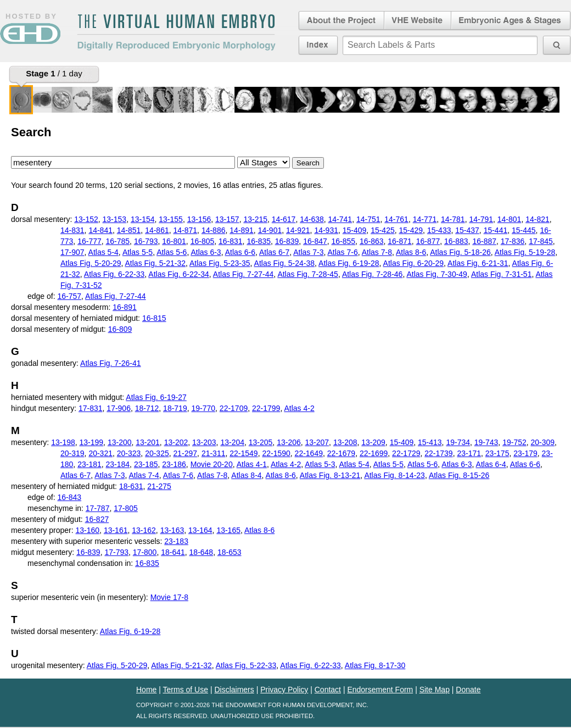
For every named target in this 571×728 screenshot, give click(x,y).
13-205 (261, 442)
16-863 (372, 241)
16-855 (344, 241)
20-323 (129, 453)
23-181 (89, 464)
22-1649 (309, 453)
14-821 (538, 219)
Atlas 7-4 (144, 475)
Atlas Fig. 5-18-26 (460, 252)
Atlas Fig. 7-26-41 (111, 363)
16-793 (146, 241)
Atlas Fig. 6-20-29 (414, 263)
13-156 (199, 219)
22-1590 (276, 453)
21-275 (159, 486)
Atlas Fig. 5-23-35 (220, 263)
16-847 (315, 241)
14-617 (284, 219)
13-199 (92, 442)
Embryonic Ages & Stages (511, 21)
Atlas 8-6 (411, 252)
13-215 (255, 219)
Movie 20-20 (212, 464)
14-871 (186, 230)
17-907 (72, 252)
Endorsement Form (380, 690)
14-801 (510, 219)
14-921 (298, 230)
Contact (328, 690)
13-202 (176, 442)
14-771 (425, 219)
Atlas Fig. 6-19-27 (156, 397)
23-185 (146, 464)
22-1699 (374, 453)
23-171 (469, 453)
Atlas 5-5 (138, 252)
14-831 (72, 230)
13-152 (86, 219)
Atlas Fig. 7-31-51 (502, 274)
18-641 (173, 552)
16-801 (174, 241)
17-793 (116, 552)
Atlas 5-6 (172, 252)
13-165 (228, 530)
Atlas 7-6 (342, 252)
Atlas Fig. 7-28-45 (308, 274)
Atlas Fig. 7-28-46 (373, 274)
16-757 (70, 296)
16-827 (97, 519)
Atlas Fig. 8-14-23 (394, 475)
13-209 (373, 442)
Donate (468, 690)
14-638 (312, 219)
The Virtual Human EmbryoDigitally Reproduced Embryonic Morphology (176, 32)
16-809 (120, 329)
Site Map (435, 690)
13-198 (63, 442)
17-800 (145, 552)
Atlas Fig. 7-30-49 (437, 274)
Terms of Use (186, 690)
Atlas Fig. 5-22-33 (246, 665)
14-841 (100, 230)
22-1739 (438, 453)
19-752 (514, 442)
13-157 (227, 219)
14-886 (214, 230)
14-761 (396, 219)
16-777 (89, 241)
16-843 (70, 497)
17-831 (91, 408)
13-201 (148, 442)
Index (318, 45)
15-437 (467, 230)
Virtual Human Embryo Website (418, 21)
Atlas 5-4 (103, 252)
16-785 (118, 241)
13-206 (289, 442)
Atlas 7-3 (308, 252)
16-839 (287, 241)
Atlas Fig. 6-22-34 (179, 274)
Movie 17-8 (169, 597)
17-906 (119, 408)
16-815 (154, 318)
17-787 (98, 508)
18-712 (147, 408)
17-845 (541, 241)
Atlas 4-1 (252, 464)
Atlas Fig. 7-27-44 (243, 274)
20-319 (72, 453)
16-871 (400, 241)
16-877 (428, 241)
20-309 (543, 442)
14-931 (326, 230)
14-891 (242, 230)
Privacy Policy (284, 690)
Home (146, 690)
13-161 (116, 530)
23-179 (525, 453)
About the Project (340, 21)
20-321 (100, 453)
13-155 (171, 219)
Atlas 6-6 (240, 252)
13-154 (143, 219)
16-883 (456, 241)
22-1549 (243, 453)
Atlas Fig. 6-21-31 (478, 263)
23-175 (497, 453)
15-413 (430, 442)
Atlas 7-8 (377, 252)
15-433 (439, 230)
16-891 (125, 307)
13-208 (345, 442)
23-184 (118, 464)
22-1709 (234, 408)
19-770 (203, 408)
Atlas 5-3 (320, 464)
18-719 (175, 408)
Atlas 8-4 (246, 475)
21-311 (214, 453)
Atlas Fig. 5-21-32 (156, 263)
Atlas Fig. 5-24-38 (285, 263)
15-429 (411, 230)
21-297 (186, 453)
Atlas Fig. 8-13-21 (330, 475)
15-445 (524, 230)
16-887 (484, 241)
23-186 (174, 464)
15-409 (355, 230)
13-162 (144, 530)
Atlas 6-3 (206, 252)
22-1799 (266, 408)
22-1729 (406, 453)
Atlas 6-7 (274, 252)
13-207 (317, 442)
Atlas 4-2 (299, 408)
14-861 (157, 230)
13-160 (88, 530)
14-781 (453, 219)
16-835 (259, 241)
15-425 (383, 230)
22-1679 (341, 453)
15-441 (496, 230)
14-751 (368, 219)
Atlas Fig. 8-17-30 (375, 665)
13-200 (120, 442)
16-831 (231, 241)
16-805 (203, 241)
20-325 (157, 453)
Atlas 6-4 (491, 464)
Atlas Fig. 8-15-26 (459, 475)
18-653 (229, 552)
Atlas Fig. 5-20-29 (91, 263)
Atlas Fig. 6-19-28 (349, 263)
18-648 (201, 552)
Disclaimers (234, 690)
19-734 (458, 442)
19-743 (486, 442)
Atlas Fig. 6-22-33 (114, 274)
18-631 (131, 486)
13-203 (204, 442)
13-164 (200, 530)
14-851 (129, 230)
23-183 (176, 541)
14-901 (270, 230)
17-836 (513, 241)
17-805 (126, 508)
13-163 (172, 530)
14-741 (340, 219)
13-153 (115, 219)
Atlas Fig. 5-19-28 (525, 252)
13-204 (232, 442)
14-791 (481, 219)
